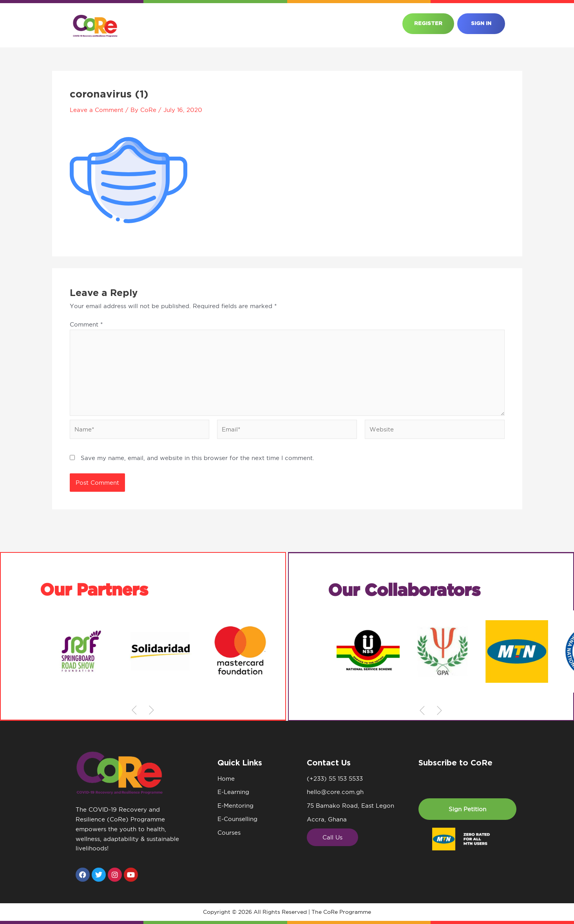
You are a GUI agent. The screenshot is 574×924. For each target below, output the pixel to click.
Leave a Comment (97, 110)
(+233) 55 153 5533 (335, 779)
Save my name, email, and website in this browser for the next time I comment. (197, 459)
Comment (86, 324)
